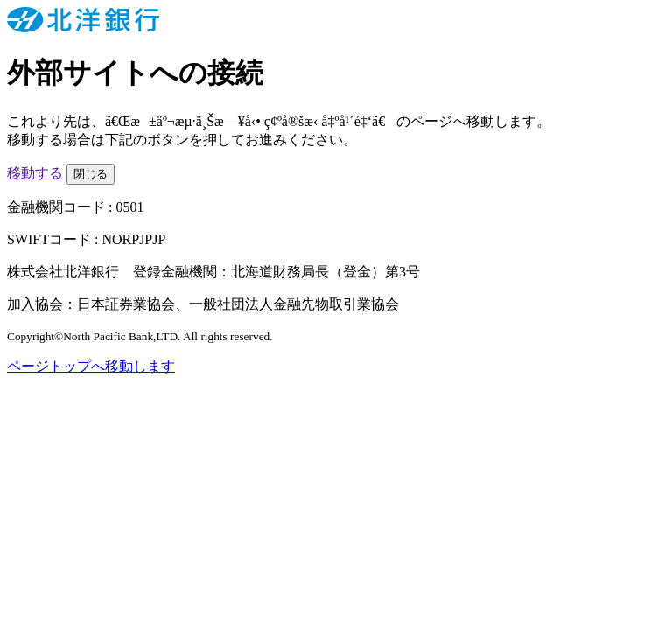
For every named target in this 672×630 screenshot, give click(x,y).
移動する (35, 173)
